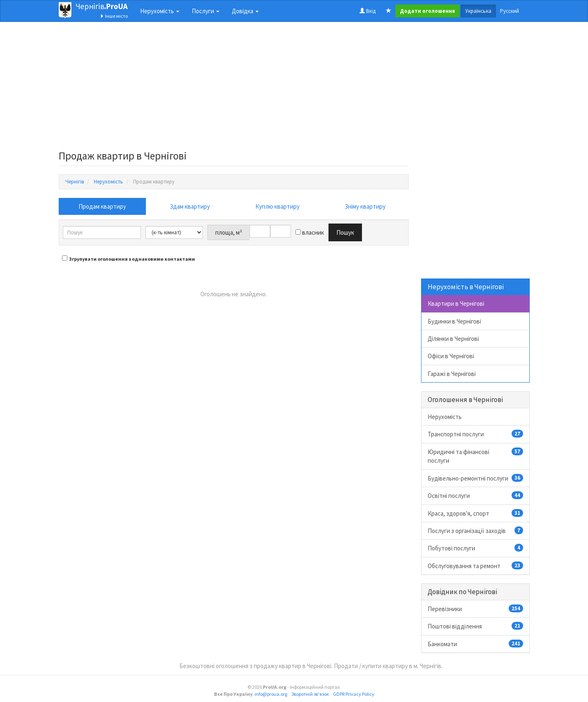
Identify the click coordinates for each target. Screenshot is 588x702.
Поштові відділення (475, 626)
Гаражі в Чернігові (452, 374)
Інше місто (114, 16)
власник (310, 232)
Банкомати (475, 644)
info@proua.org (271, 694)
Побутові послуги (475, 548)
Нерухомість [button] (160, 11)
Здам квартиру (190, 206)
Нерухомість (445, 417)
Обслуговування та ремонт (475, 566)
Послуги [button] (206, 11)
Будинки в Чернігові (454, 321)
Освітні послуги (475, 495)
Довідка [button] (245, 11)
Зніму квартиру (365, 206)
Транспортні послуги (475, 434)
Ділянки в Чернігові (453, 339)
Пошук (345, 232)
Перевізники (475, 609)
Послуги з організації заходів (475, 531)
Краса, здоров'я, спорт (475, 513)
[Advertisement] (234, 88)
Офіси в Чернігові (451, 356)
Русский (509, 11)
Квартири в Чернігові (456, 303)
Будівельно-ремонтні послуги (475, 478)
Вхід (368, 11)
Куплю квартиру (277, 206)
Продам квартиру (102, 206)
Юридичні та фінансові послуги (475, 456)
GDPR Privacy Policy (354, 694)
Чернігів (102, 6)
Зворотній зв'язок (310, 694)
